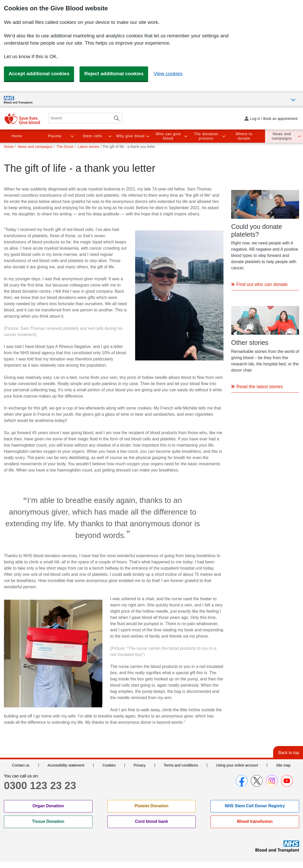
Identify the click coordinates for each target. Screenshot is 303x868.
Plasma (55, 136)
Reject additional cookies (114, 74)
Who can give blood (168, 136)
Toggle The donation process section (223, 136)
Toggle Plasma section (72, 136)
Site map (283, 765)
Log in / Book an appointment (274, 119)
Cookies (109, 765)
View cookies (168, 74)
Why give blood (130, 136)
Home (17, 136)
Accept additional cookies (39, 74)
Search (116, 118)
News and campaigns (282, 136)
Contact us (21, 765)
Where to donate (244, 136)
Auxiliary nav (293, 100)
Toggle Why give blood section (148, 136)
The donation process (206, 136)
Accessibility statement (66, 765)
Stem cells (93, 136)
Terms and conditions (181, 765)
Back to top (289, 753)
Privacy (140, 765)
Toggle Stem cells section (110, 136)
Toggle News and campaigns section (299, 136)
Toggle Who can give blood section (186, 136)
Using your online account (237, 765)
